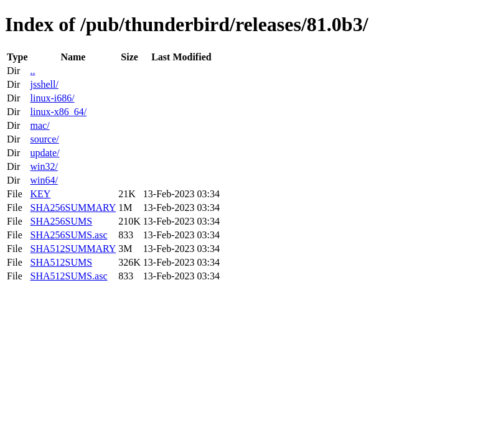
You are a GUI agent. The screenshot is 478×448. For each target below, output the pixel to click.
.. (32, 71)
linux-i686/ (52, 98)
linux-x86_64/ (58, 112)
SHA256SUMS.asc (68, 235)
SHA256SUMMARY (73, 208)
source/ (44, 139)
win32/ (44, 166)
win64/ (44, 180)
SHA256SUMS (61, 221)
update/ (45, 153)
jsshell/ (44, 84)
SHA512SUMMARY (73, 249)
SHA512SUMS (61, 262)
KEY (40, 194)
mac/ (40, 125)
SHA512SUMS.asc (68, 276)
